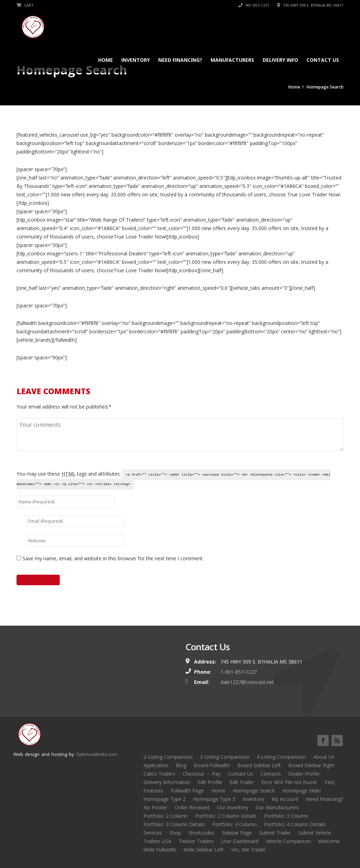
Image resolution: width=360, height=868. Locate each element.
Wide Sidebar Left (204, 850)
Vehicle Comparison (288, 841)
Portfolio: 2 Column (166, 816)
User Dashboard (240, 841)
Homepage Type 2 (165, 799)
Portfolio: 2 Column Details (226, 816)
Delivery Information (167, 782)
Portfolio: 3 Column (286, 816)
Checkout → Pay (202, 774)
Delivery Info (280, 60)
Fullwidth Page (187, 791)
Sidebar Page (237, 833)
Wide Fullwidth (160, 850)
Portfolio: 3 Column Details (174, 824)
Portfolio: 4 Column (234, 824)
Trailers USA (157, 841)
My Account (285, 799)
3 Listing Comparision (225, 757)
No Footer (155, 807)
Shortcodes (201, 833)
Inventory (136, 60)
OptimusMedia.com (97, 754)
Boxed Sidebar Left (259, 765)
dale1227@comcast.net (247, 682)
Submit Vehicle (315, 833)
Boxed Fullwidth (212, 765)
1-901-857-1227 (239, 672)
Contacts (271, 774)
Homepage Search (254, 791)
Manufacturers (232, 60)
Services (153, 833)
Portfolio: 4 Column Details (295, 824)
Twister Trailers (196, 841)
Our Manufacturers (277, 807)
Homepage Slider (302, 791)
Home (105, 60)
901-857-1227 (254, 5)
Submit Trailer (275, 833)
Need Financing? (180, 60)
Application (156, 765)
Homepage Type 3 (214, 799)
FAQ (330, 782)
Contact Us (323, 60)
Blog (181, 765)
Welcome (329, 841)
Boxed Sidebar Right (311, 765)
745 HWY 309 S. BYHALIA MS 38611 (310, 5)
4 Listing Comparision (281, 757)
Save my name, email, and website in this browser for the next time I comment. (113, 558)
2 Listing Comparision (168, 757)
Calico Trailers (159, 774)
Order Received (192, 807)
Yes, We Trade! (248, 850)
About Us (324, 757)
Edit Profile (210, 782)
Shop (175, 833)
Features (153, 791)
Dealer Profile (304, 774)
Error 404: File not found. (289, 782)
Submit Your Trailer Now (180, 371)
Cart (25, 5)
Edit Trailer (242, 782)
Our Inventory (233, 807)
